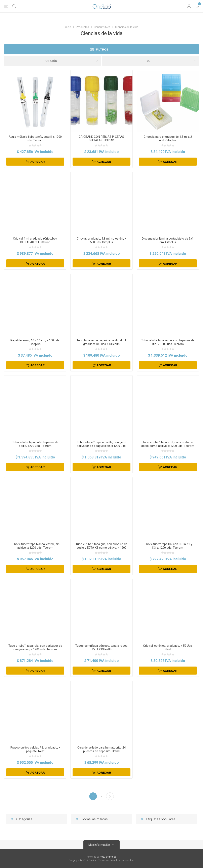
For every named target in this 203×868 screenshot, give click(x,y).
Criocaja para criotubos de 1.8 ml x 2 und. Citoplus (168, 139)
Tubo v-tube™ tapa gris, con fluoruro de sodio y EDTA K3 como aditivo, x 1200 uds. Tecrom (101, 548)
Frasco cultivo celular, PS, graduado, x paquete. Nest (35, 749)
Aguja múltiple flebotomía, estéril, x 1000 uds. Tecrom (35, 139)
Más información (99, 845)
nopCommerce (108, 857)
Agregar (38, 162)
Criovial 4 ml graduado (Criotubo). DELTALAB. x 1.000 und (35, 240)
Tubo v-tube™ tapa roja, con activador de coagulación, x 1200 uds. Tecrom (35, 647)
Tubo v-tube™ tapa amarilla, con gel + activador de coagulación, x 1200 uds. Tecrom (101, 446)
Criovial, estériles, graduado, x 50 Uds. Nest (168, 647)
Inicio (68, 27)
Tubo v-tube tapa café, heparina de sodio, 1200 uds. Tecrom (35, 444)
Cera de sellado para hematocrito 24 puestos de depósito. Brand (101, 749)
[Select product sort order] (52, 61)
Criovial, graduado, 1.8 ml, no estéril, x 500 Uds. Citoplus (101, 240)
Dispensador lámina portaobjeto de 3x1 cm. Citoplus (168, 240)
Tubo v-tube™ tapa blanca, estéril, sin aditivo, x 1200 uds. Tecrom (35, 546)
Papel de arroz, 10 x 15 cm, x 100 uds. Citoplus (35, 342)
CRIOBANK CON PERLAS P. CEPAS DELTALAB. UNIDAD (101, 139)
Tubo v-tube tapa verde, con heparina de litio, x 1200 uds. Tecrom (168, 342)
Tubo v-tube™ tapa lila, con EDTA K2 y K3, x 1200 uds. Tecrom (168, 546)
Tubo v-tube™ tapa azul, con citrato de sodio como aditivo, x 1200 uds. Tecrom (168, 444)
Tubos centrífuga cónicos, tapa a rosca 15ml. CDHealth (101, 647)
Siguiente (110, 796)
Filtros (102, 49)
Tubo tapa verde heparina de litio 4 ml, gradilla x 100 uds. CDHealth (101, 342)
